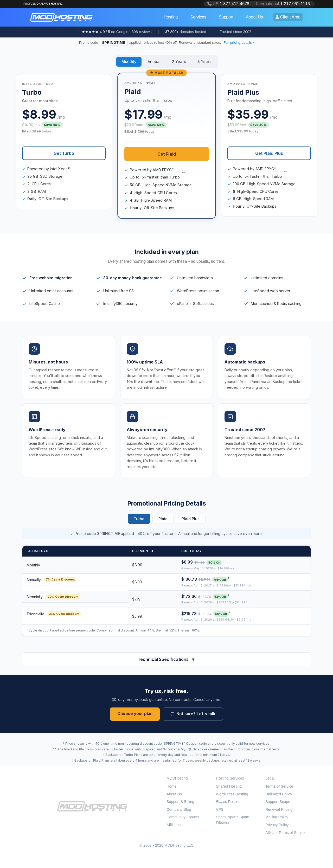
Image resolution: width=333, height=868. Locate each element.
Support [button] (226, 17)
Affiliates (174, 825)
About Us (174, 794)
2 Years (179, 62)
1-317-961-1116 (295, 4)
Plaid (163, 519)
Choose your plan (135, 714)
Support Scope (278, 802)
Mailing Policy (277, 817)
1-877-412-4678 (234, 4)
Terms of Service (279, 786)
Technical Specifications (166, 659)
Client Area (288, 17)
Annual (154, 62)
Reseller (229, 802)
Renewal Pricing (279, 809)
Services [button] (198, 17)
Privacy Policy (277, 825)
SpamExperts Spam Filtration (233, 820)
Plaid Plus (191, 519)
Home (171, 786)
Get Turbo (64, 153)
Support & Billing (180, 802)
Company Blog (179, 809)
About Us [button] (254, 17)
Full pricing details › (239, 43)
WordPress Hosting (232, 794)
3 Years (204, 62)
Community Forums (183, 817)
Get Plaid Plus (269, 153)
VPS (220, 809)
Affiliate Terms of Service (286, 833)
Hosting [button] (171, 17)
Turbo (139, 519)
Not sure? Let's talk (193, 714)
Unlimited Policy (279, 794)
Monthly (129, 62)
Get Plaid (166, 154)
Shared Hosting (229, 786)
